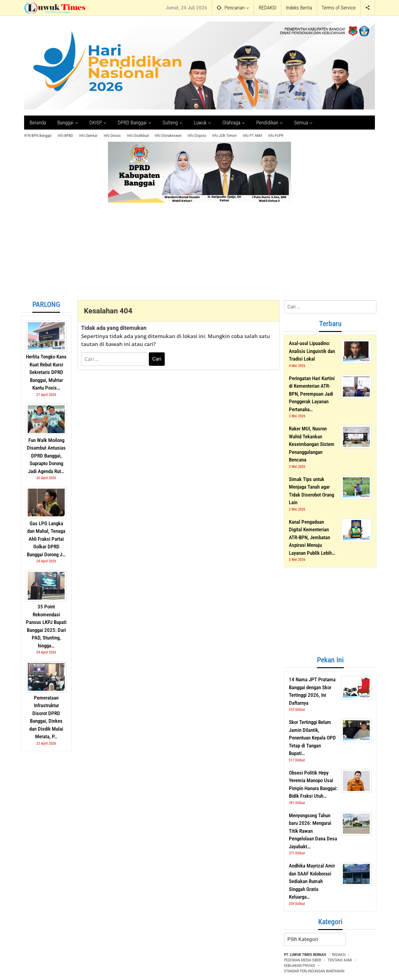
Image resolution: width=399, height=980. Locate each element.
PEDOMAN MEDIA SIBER (303, 960)
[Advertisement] (199, 255)
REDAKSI (339, 955)
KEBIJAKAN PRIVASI (300, 966)
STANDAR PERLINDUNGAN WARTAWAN (314, 971)
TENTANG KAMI (340, 960)
